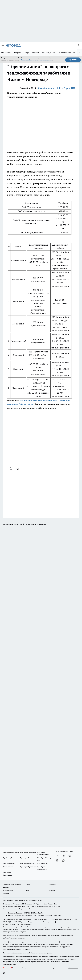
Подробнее (26, 949)
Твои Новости (8, 867)
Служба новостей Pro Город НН (56, 88)
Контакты (52, 885)
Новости (52, 890)
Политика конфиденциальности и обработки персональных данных (28, 953)
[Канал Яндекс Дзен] (57, 861)
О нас (28, 885)
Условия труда (8, 890)
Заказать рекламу (49, 52)
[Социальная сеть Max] (64, 861)
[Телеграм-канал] (70, 856)
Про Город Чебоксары (28, 852)
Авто (28, 890)
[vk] (11, 469)
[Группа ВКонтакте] (57, 856)
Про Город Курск (9, 864)
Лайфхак (17, 52)
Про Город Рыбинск (27, 864)
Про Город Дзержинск (11, 852)
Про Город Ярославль (28, 867)
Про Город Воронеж (10, 858)
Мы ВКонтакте (65, 52)
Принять (73, 60)
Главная (6, 894)
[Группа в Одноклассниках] (64, 856)
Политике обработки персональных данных (37, 60)
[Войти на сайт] (78, 46)
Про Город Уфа (43, 864)
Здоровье (35, 52)
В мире (26, 52)
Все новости (6, 52)
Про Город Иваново (27, 858)
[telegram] (19, 469)
